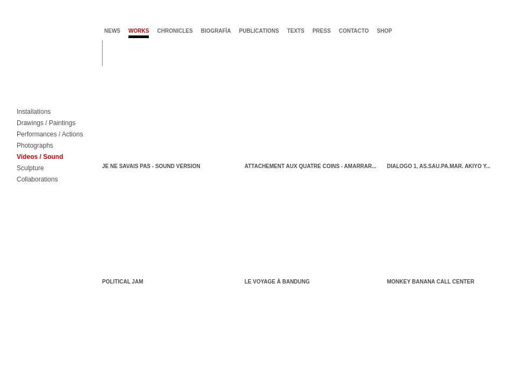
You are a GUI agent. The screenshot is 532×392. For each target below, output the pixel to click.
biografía (216, 31)
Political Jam (123, 282)
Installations (34, 112)
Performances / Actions (50, 135)
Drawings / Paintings (46, 123)
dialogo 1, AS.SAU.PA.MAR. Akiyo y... (439, 166)
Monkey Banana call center (431, 282)
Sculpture (30, 168)
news (112, 31)
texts (296, 31)
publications (259, 31)
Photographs (35, 146)
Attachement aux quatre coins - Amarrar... (310, 166)
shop (384, 31)
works (139, 31)
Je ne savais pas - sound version (151, 166)
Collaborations (37, 180)
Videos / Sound (40, 157)
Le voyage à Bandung (277, 282)
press (321, 31)
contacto (354, 31)
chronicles (175, 31)
